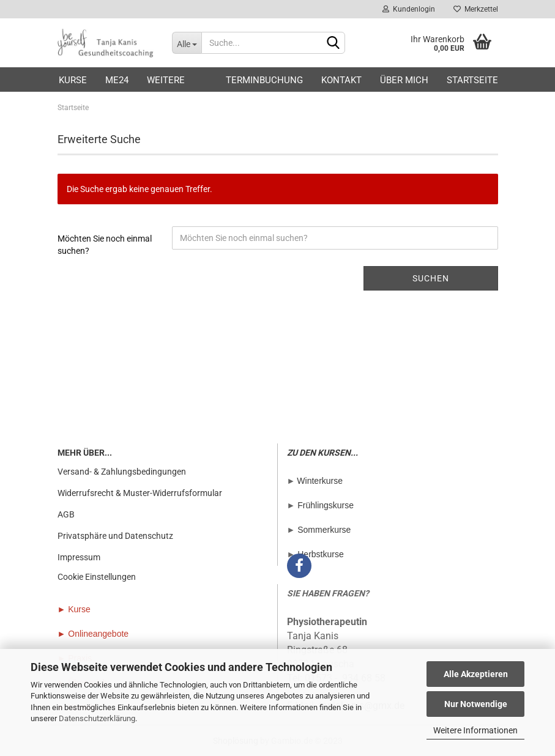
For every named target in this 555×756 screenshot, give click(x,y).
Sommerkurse (324, 530)
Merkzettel (476, 9)
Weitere (166, 80)
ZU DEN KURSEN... (322, 453)
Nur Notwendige (476, 704)
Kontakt (341, 80)
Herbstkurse (320, 554)
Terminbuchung (264, 80)
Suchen (431, 278)
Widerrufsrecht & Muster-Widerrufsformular (140, 493)
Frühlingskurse (326, 505)
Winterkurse (320, 481)
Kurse (73, 80)
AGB (66, 514)
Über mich (404, 80)
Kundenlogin (409, 9)
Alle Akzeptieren (476, 674)
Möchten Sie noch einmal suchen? (105, 245)
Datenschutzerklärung (97, 718)
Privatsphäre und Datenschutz (115, 536)
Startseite (472, 80)
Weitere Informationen (475, 730)
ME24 (117, 80)
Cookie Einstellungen (97, 577)
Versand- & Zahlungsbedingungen (122, 472)
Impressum (79, 557)
